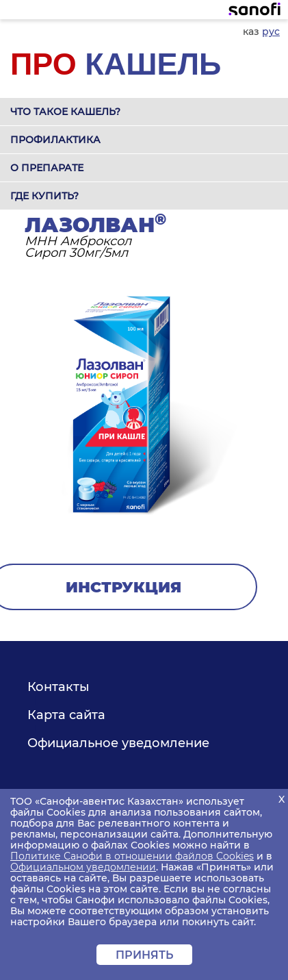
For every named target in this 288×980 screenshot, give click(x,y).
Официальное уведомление (118, 743)
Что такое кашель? (65, 112)
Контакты (58, 687)
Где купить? (44, 196)
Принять (144, 955)
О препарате (47, 168)
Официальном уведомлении (83, 867)
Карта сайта (66, 715)
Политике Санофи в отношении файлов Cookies (132, 856)
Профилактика (55, 140)
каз (251, 32)
